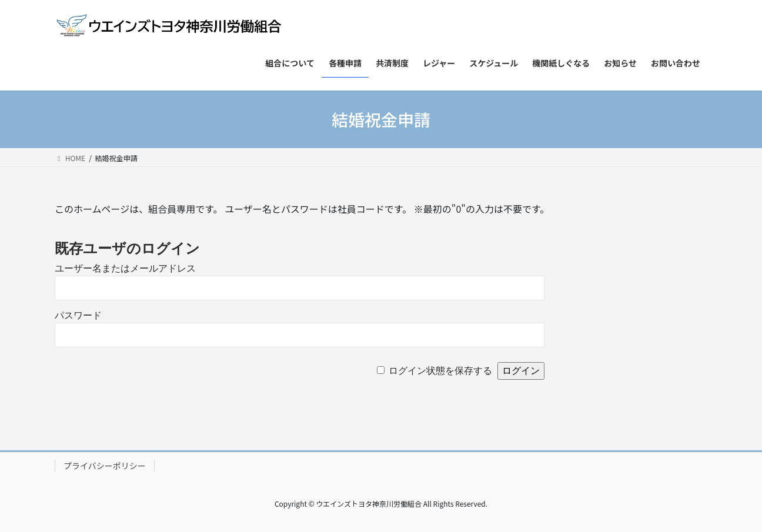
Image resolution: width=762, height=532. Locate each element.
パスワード (78, 315)
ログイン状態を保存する (440, 371)
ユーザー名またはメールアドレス (125, 268)
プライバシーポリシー (105, 466)
